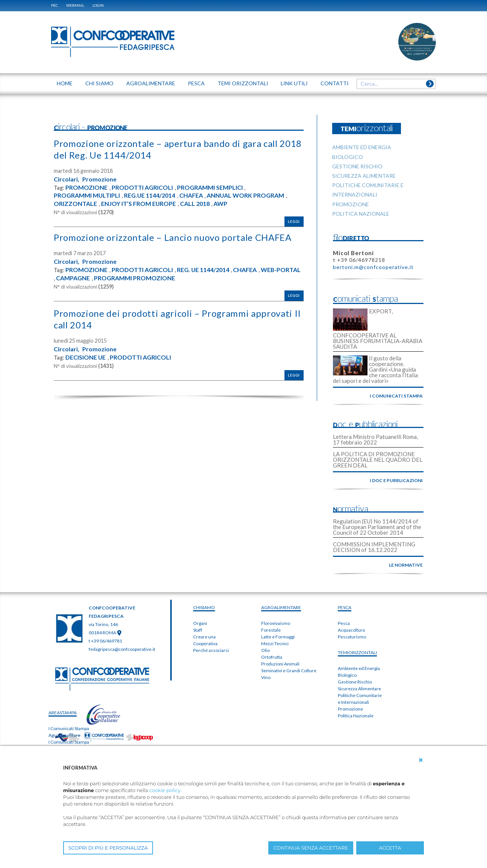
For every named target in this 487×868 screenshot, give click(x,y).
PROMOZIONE (86, 188)
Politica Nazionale (356, 716)
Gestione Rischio (355, 682)
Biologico (347, 675)
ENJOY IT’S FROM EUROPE (139, 204)
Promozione (99, 179)
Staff (198, 630)
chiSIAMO (204, 607)
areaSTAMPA (63, 713)
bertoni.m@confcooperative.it (373, 267)
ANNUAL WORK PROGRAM (246, 195)
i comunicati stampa (396, 396)
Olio (265, 650)
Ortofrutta (272, 657)
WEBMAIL (75, 5)
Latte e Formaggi (278, 637)
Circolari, (67, 179)
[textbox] (393, 84)
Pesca (344, 623)
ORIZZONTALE (75, 204)
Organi (200, 623)
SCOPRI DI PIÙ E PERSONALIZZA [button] (108, 848)
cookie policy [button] (165, 790)
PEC (54, 5)
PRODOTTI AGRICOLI (142, 188)
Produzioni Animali (280, 664)
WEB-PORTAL (281, 270)
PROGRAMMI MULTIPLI (87, 195)
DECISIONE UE (86, 357)
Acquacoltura (351, 630)
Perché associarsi (211, 650)
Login (98, 5)
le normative (406, 565)
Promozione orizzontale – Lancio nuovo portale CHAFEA (173, 237)
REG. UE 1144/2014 (203, 270)
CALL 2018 (195, 204)
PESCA (345, 607)
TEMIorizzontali (357, 653)
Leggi (294, 222)
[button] (421, 760)
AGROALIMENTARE (281, 607)
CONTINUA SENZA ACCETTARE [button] (311, 848)
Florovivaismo (276, 623)
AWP (221, 204)
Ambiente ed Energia (359, 668)
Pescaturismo (352, 637)
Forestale (271, 630)
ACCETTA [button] (390, 848)
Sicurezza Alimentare (359, 689)
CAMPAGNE (73, 278)
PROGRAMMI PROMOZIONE (135, 278)
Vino (266, 677)
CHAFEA (192, 195)
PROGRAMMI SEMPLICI (210, 188)
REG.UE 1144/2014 (150, 195)
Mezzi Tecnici (275, 643)
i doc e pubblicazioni (396, 480)
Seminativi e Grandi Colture (289, 671)
